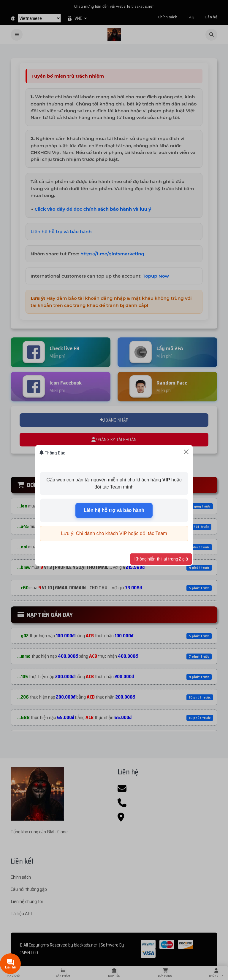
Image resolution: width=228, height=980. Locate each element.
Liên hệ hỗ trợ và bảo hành (114, 510)
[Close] (186, 452)
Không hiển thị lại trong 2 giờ (161, 559)
